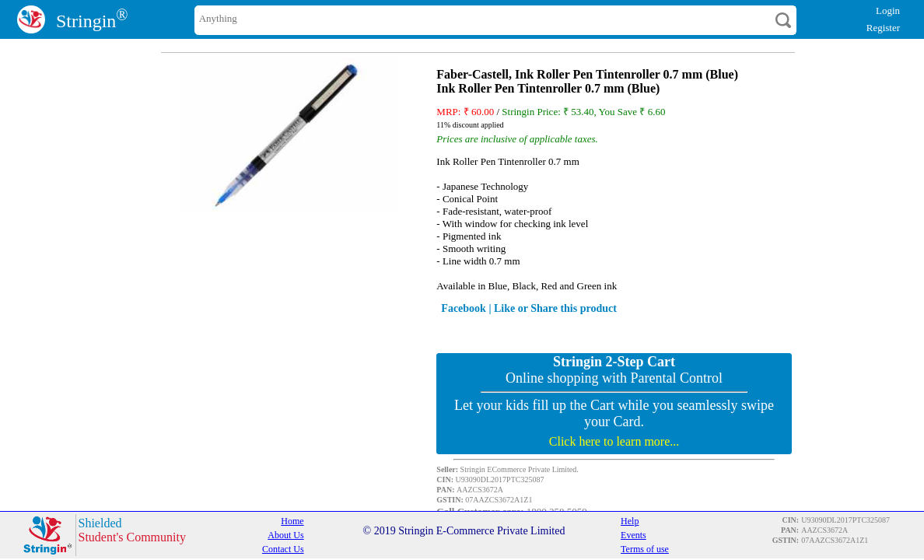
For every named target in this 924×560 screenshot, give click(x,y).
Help (630, 521)
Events (633, 535)
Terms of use (645, 549)
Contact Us (283, 549)
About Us (285, 535)
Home (292, 521)
